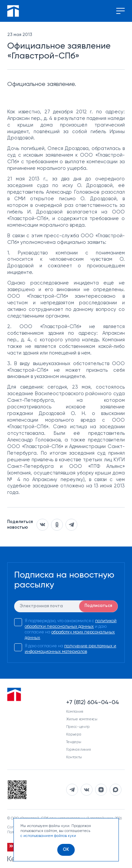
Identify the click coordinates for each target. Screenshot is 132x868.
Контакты (74, 757)
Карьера (74, 734)
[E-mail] (66, 606)
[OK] (66, 850)
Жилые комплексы (82, 719)
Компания (75, 712)
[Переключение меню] (120, 11)
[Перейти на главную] (13, 11)
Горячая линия (79, 750)
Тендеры (74, 742)
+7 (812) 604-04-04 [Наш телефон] (93, 702)
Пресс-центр (78, 727)
